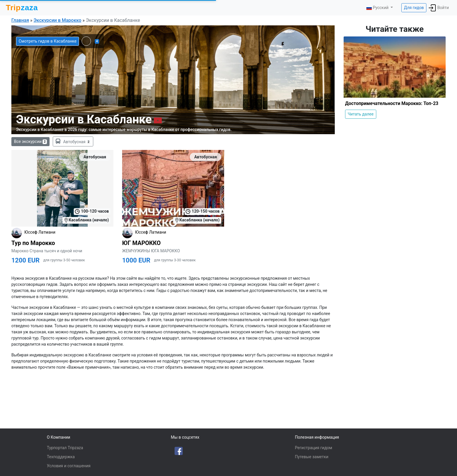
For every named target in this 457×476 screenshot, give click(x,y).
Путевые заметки (312, 457)
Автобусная (73, 141)
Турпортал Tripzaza (65, 448)
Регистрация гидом (314, 448)
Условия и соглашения (69, 466)
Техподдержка (61, 457)
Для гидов (414, 8)
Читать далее (361, 114)
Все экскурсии (30, 142)
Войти (439, 8)
